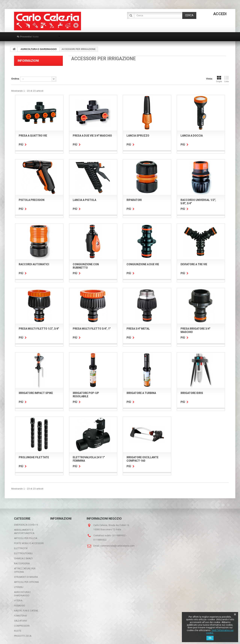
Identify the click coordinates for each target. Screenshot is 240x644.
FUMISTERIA (20, 616)
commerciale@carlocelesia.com (117, 546)
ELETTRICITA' (21, 548)
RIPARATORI (134, 200)
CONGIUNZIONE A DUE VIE (143, 264)
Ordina (15, 79)
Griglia (219, 79)
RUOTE (18, 631)
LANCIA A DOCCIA (192, 136)
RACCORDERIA (22, 564)
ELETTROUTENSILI (23, 553)
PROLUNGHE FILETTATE (34, 457)
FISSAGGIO (20, 606)
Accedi (220, 14)
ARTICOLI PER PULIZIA (26, 538)
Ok (210, 638)
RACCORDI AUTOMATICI (34, 264)
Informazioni (28, 61)
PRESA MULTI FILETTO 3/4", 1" (92, 329)
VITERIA (18, 601)
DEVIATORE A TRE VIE (194, 264)
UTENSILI (19, 587)
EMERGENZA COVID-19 (26, 525)
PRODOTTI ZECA (23, 636)
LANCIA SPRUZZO (138, 136)
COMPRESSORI (22, 626)
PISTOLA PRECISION (32, 200)
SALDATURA (20, 621)
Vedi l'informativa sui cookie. (220, 632)
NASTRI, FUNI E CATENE (26, 611)
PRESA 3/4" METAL (138, 329)
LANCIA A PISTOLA (84, 200)
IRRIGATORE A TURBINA (141, 393)
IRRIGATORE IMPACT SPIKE (36, 393)
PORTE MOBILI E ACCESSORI (29, 543)
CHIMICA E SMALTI (23, 559)
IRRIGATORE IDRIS (192, 393)
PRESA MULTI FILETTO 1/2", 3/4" (39, 329)
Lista (226, 79)
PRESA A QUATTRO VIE (33, 136)
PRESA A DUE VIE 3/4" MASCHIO (92, 136)
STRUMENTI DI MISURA (26, 577)
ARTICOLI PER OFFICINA (26, 582)
